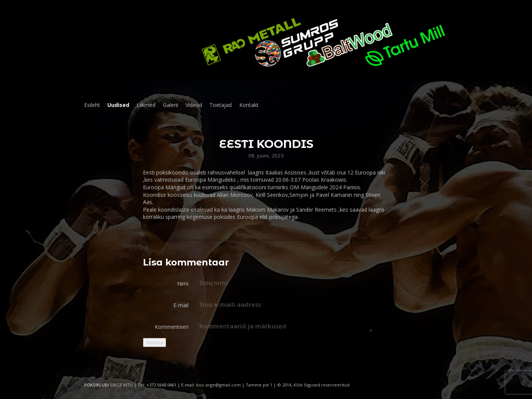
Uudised (118, 105)
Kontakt (249, 105)
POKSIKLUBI (97, 385)
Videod (194, 105)
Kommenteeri (172, 327)
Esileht (92, 105)
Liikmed (146, 105)
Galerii (171, 105)
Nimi (183, 284)
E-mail (181, 305)
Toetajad (220, 105)
